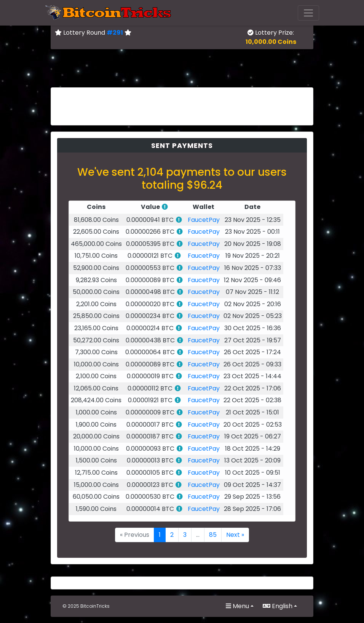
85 (213, 535)
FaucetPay (204, 220)
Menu (237, 606)
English (278, 606)
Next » (235, 535)
